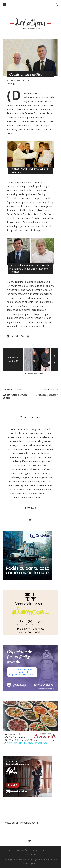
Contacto (30, 854)
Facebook (8, 336)
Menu (5, 4)
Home (10, 851)
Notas (10, 81)
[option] (38, 363)
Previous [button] (54, 353)
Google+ (23, 336)
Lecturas (46, 851)
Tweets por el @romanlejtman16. (21, 823)
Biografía (22, 851)
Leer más (30, 508)
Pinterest (17, 336)
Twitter (12, 336)
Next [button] (54, 365)
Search (56, 4)
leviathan (11, 84)
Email (28, 336)
